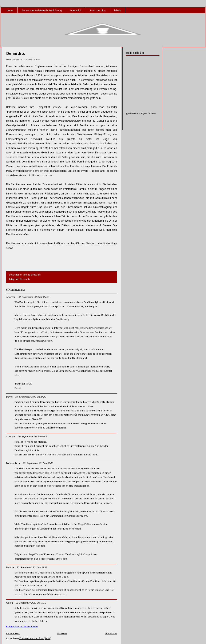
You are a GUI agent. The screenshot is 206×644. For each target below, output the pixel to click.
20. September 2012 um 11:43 (38, 463)
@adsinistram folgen (136, 113)
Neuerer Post (13, 634)
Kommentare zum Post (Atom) (35, 638)
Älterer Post (111, 634)
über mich (76, 11)
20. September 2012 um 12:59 (32, 567)
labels (117, 11)
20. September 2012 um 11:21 (33, 436)
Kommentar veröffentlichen (22, 627)
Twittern (152, 113)
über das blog (98, 11)
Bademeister (13, 463)
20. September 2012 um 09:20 (33, 297)
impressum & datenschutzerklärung (42, 11)
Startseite (62, 634)
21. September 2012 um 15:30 (31, 603)
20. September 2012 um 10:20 (30, 397)
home (10, 11)
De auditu (16, 53)
